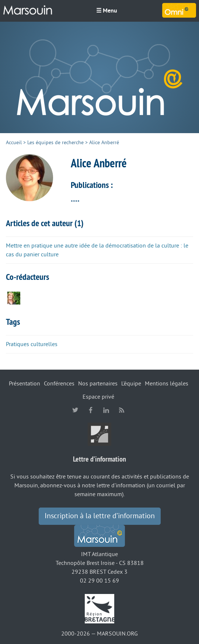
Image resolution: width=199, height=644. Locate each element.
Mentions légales (167, 384)
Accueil (14, 143)
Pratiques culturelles (32, 344)
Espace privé (98, 397)
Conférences (59, 384)
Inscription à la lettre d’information (100, 516)
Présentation (25, 384)
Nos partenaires (98, 384)
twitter (75, 410)
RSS (122, 410)
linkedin (106, 410)
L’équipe (131, 384)
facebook (91, 410)
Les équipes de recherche (55, 143)
